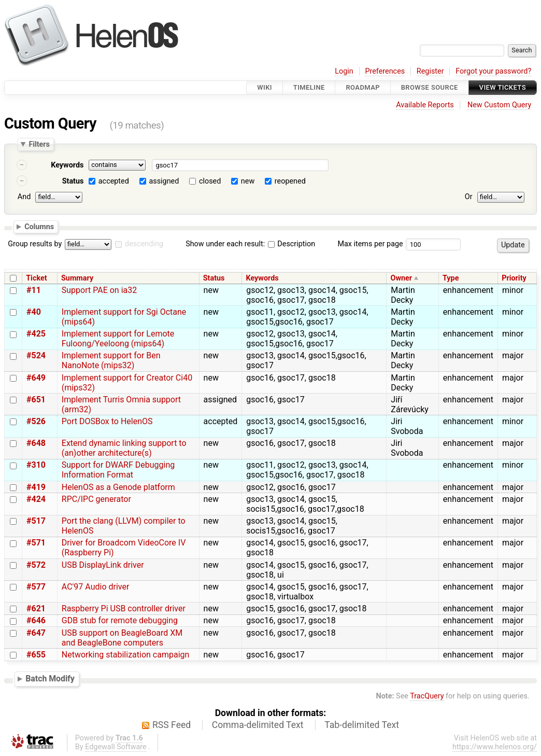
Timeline (309, 87)
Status (73, 181)
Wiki (265, 87)
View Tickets (503, 87)
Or (469, 197)
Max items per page (370, 244)
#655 (36, 655)
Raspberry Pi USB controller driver (124, 608)
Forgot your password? (493, 71)
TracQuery (427, 696)
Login (344, 71)
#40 (34, 312)
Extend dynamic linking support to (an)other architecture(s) (124, 448)
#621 (36, 608)
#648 (36, 443)
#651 (36, 400)
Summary (77, 278)
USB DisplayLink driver (103, 565)
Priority (514, 278)
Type (451, 278)
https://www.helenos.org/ (495, 747)
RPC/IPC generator (96, 499)
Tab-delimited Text (362, 725)
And (24, 197)
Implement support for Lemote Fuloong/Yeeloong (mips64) (118, 339)
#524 (36, 355)
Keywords (67, 165)
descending (144, 244)
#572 (36, 565)
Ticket (36, 278)
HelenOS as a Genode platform (118, 487)
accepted (114, 181)
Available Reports (425, 105)
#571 (36, 543)
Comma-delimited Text (258, 725)
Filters (39, 144)
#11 (34, 290)
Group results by (35, 244)
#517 (36, 521)
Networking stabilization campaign (126, 655)
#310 (36, 465)
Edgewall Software (116, 747)
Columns (39, 226)
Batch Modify (50, 678)
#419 (36, 487)
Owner (402, 278)
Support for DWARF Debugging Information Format (118, 470)
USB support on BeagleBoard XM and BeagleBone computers (122, 638)
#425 (36, 334)
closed (210, 181)
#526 (36, 421)
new (248, 181)
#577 (36, 587)
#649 (36, 378)
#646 (36, 620)
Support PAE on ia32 (99, 290)
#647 (36, 633)
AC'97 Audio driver (96, 587)
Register (430, 71)
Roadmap (363, 87)
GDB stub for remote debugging (120, 620)
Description (291, 244)
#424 (36, 499)
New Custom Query (499, 105)
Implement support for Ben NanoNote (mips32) (111, 360)
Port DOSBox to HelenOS (107, 421)
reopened (290, 181)
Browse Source (430, 87)
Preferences (385, 71)
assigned (164, 181)
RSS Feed (172, 725)
